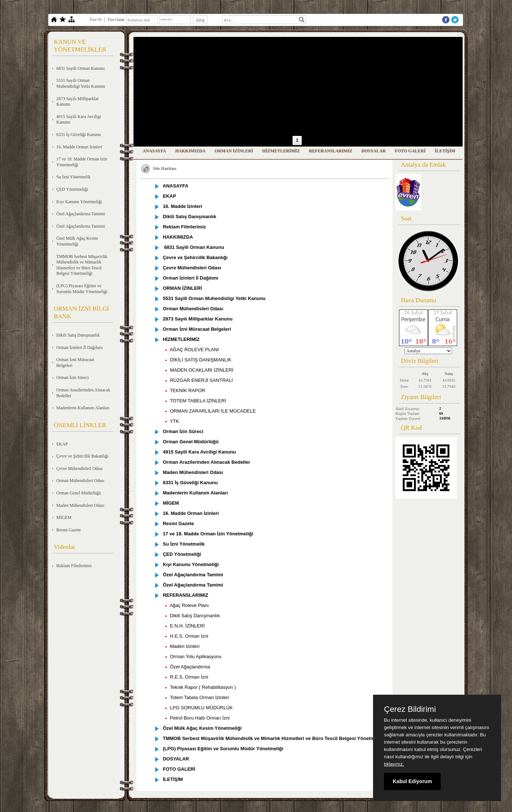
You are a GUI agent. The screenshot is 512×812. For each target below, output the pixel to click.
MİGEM (64, 517)
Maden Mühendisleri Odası (80, 505)
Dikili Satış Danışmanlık (78, 335)
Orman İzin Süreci (73, 377)
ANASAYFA (154, 151)
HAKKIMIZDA (190, 151)
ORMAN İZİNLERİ (234, 151)
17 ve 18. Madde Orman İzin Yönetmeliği (82, 162)
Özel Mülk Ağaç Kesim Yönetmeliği (77, 241)
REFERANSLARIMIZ (331, 151)
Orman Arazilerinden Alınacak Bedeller (83, 393)
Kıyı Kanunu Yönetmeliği (79, 202)
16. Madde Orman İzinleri (79, 147)
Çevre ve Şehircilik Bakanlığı (82, 456)
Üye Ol (95, 19)
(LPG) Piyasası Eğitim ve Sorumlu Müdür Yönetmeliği (82, 289)
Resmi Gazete (69, 530)
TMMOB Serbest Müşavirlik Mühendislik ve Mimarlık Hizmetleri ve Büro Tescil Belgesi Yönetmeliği (82, 265)
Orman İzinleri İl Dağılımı (80, 348)
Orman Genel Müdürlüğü (79, 493)
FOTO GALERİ (410, 151)
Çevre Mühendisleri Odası (80, 468)
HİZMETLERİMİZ (281, 151)
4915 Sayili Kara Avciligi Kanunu (79, 119)
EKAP (62, 444)
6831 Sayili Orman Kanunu (80, 68)
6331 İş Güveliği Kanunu (79, 134)
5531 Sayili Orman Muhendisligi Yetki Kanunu (81, 83)
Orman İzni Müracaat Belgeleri (75, 363)
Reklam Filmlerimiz (74, 566)
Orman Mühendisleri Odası (80, 481)
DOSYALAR (373, 151)
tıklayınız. (394, 764)
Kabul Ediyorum (412, 781)
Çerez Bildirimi (410, 709)
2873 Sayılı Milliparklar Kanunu (78, 102)
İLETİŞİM (445, 151)
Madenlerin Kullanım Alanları (83, 408)
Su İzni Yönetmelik (74, 177)
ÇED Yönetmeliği (72, 189)
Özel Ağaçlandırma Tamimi (81, 214)
